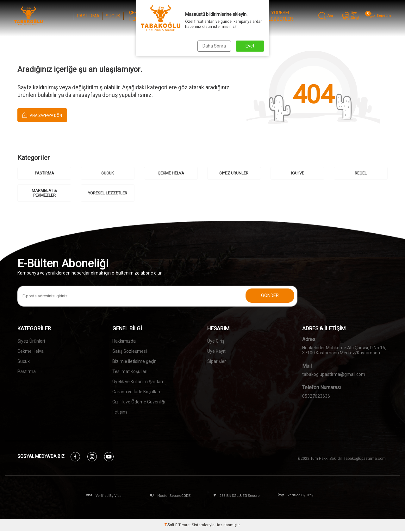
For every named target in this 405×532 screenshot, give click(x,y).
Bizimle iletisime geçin (134, 361)
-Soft (170, 526)
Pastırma (27, 371)
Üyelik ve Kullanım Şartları (138, 382)
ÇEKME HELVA (136, 16)
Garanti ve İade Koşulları (136, 392)
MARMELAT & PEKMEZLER (241, 16)
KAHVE (189, 16)
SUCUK (113, 16)
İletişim (120, 412)
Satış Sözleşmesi (130, 351)
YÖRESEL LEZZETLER (281, 16)
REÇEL (209, 16)
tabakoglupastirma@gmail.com (334, 375)
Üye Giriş (216, 341)
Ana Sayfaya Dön (42, 115)
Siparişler (217, 361)
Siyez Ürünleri (31, 341)
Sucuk (24, 361)
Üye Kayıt (216, 351)
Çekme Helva (31, 351)
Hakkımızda (124, 341)
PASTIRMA (88, 16)
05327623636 (316, 396)
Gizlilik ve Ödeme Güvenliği (139, 402)
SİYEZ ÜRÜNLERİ (164, 16)
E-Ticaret (183, 526)
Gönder (269, 296)
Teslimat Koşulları (130, 371)
